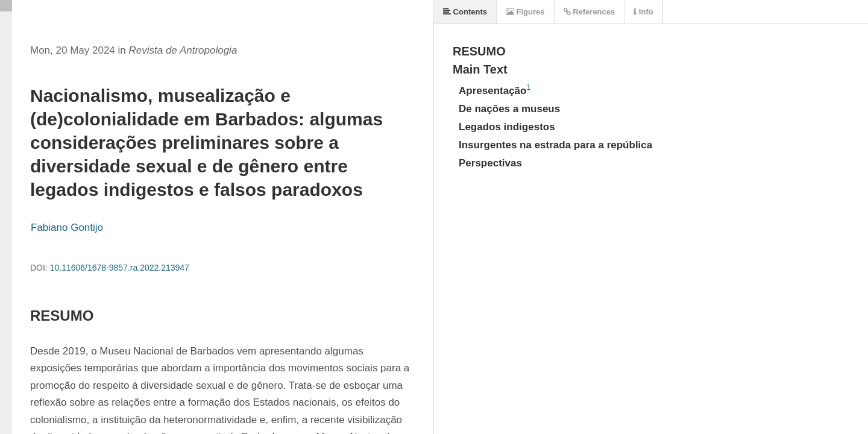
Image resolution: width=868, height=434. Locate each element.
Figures (525, 12)
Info (643, 12)
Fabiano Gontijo (67, 228)
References (590, 12)
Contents (465, 12)
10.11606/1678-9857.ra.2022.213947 (120, 268)
